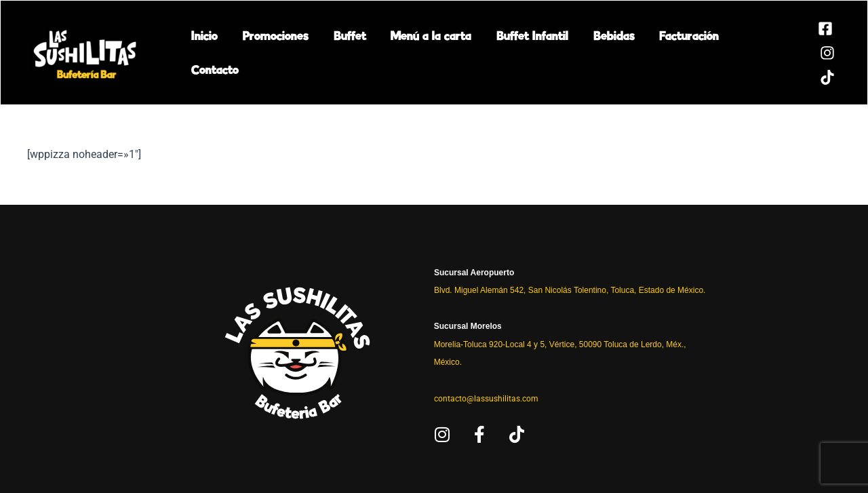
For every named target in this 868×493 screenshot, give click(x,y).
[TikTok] (806, 77)
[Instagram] (806, 53)
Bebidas (596, 53)
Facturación (669, 53)
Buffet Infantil (518, 53)
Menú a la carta (420, 53)
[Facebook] (804, 28)
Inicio (203, 53)
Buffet (342, 53)
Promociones (271, 53)
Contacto (744, 53)
